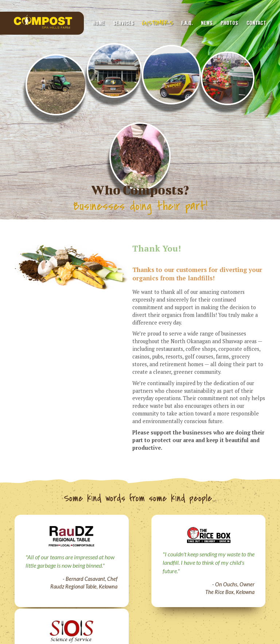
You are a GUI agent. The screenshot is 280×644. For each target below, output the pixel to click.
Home (99, 23)
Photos (229, 23)
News (207, 23)
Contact (256, 23)
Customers (157, 23)
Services (123, 23)
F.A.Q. (187, 23)
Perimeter (195, 593)
